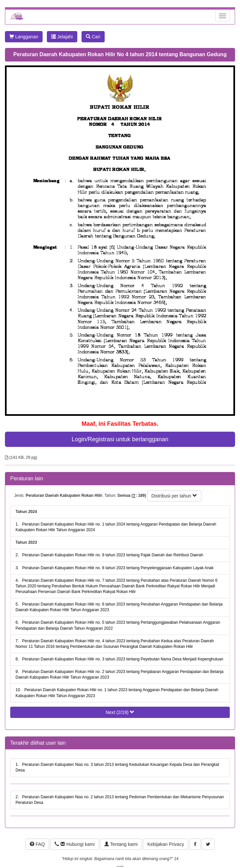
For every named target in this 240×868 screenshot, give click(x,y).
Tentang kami (121, 844)
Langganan (24, 37)
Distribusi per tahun (174, 496)
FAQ (37, 844)
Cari (93, 37)
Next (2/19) (120, 712)
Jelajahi (62, 37)
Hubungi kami (74, 844)
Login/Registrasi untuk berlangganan (120, 439)
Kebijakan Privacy (166, 844)
